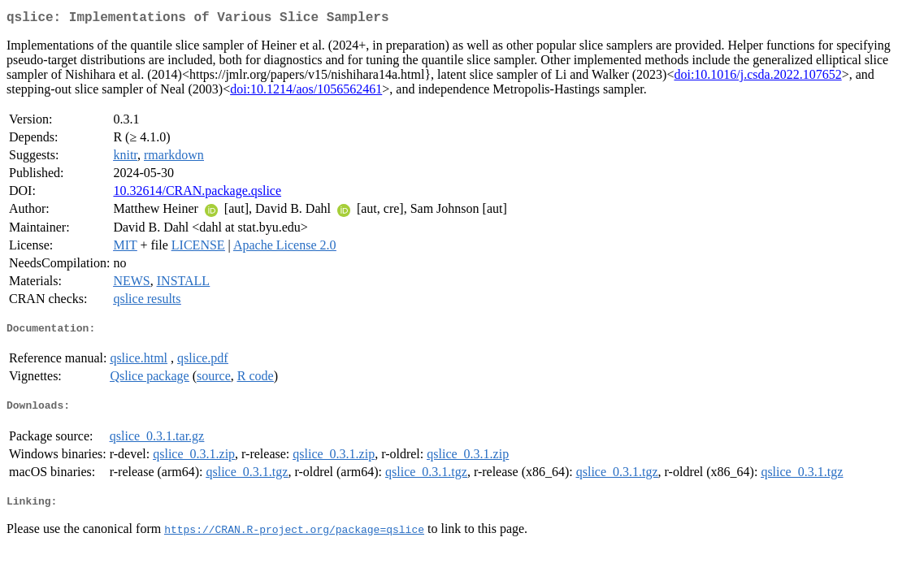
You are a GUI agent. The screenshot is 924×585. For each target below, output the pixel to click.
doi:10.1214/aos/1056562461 (306, 92)
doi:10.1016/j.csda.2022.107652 (757, 78)
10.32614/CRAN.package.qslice (197, 194)
